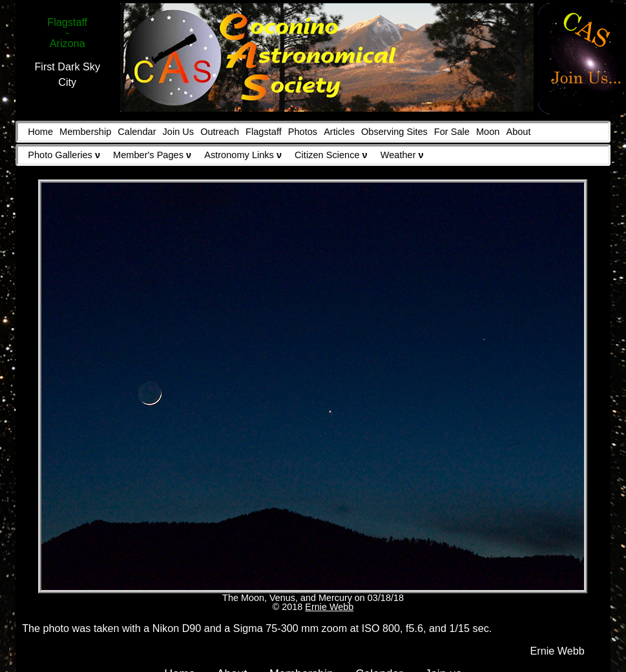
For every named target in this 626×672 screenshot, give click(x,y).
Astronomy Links (243, 155)
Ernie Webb (329, 607)
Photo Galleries (64, 155)
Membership (85, 132)
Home (40, 132)
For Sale (452, 132)
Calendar (137, 132)
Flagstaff (264, 132)
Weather (402, 155)
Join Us (179, 132)
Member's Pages (152, 155)
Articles (339, 132)
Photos (303, 132)
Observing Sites (394, 132)
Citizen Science (331, 155)
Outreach (220, 132)
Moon (488, 132)
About (518, 132)
